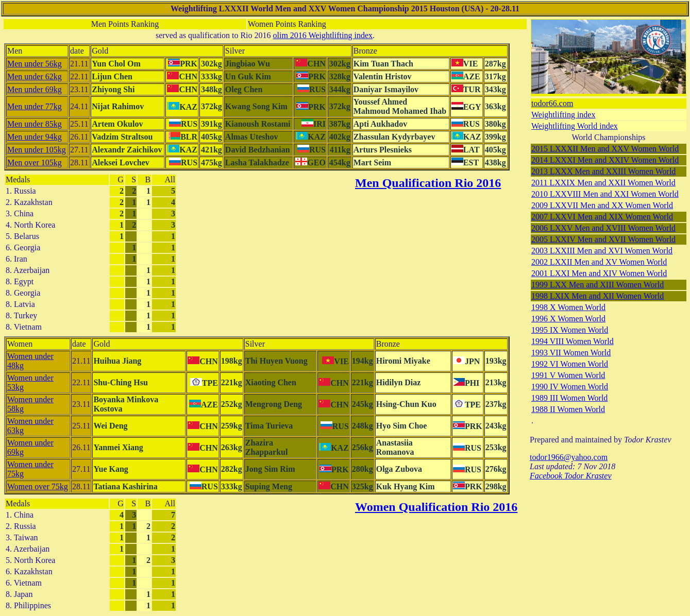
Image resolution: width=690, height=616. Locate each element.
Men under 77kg (35, 106)
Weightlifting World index (575, 126)
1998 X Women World (568, 307)
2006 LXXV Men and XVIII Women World (603, 228)
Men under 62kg (35, 76)
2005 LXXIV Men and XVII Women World (603, 239)
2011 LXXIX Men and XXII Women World (603, 183)
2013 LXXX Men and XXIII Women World (603, 171)
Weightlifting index (563, 115)
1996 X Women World (568, 319)
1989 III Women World (569, 398)
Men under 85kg (35, 124)
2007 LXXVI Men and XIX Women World (602, 217)
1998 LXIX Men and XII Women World (598, 296)
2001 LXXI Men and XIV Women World (599, 273)
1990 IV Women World (570, 387)
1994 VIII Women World (573, 341)
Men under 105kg (37, 150)
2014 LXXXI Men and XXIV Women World (605, 160)
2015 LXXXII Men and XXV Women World (605, 149)
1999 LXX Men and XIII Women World (598, 285)
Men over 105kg (35, 162)
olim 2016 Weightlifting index (323, 35)
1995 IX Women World (570, 330)
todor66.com (552, 103)
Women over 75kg (38, 486)
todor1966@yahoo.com (569, 457)
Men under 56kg (35, 64)
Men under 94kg (35, 137)
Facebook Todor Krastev (571, 476)
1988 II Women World (568, 409)
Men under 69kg (35, 89)
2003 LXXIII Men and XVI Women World (602, 251)
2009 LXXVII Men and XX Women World (602, 205)
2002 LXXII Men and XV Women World (599, 262)
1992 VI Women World (570, 364)
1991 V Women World (568, 375)
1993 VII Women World (571, 353)
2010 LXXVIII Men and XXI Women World (605, 194)
